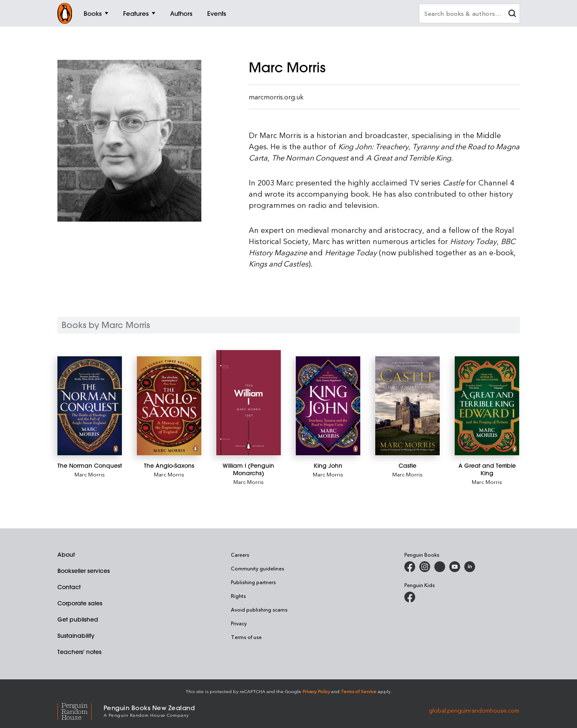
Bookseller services (84, 571)
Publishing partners (253, 582)
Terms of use (246, 637)
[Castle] (407, 406)
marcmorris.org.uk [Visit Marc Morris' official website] (276, 97)
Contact (69, 587)
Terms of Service (359, 691)
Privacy (239, 623)
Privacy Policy (316, 691)
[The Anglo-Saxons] (169, 406)
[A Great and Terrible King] (487, 406)
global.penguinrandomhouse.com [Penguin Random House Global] (474, 710)
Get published (78, 619)
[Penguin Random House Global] (80, 710)
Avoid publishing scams (259, 610)
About (66, 555)
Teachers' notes (79, 652)
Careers (240, 555)
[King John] (328, 406)
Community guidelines (258, 568)
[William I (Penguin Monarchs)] (249, 403)
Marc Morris (90, 474)
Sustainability (76, 636)
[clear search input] (512, 14)
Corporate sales (80, 603)
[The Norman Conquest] (90, 406)
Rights (238, 596)
